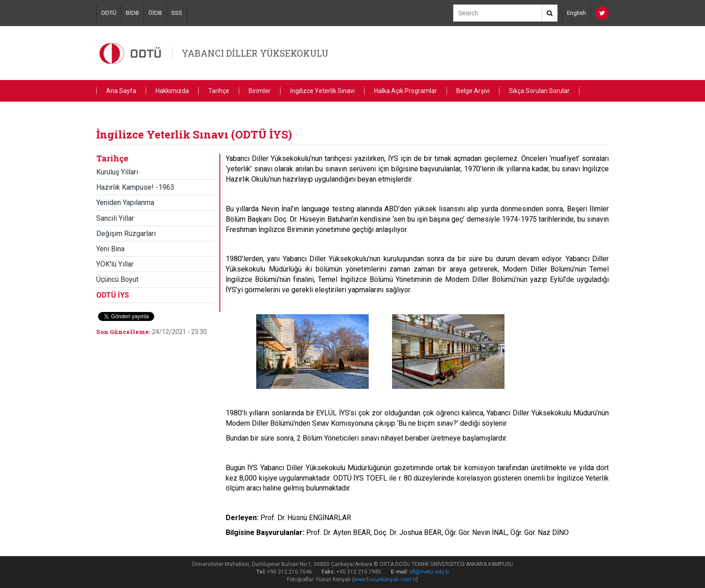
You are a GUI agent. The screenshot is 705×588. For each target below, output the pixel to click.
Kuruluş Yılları (117, 172)
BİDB (132, 13)
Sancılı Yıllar (115, 218)
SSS (177, 13)
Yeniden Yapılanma (125, 203)
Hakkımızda (172, 91)
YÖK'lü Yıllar (115, 264)
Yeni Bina (110, 249)
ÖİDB (155, 13)
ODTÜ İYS (113, 295)
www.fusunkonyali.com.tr (385, 579)
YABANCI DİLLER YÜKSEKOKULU (255, 53)
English (576, 13)
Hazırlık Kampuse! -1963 (135, 187)
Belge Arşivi (473, 91)
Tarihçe (219, 91)
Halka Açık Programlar (406, 91)
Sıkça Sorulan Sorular (539, 91)
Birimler (260, 91)
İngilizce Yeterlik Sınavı (322, 91)
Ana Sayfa (121, 91)
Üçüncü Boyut (117, 279)
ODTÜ (109, 13)
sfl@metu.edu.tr (429, 572)
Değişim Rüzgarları (126, 234)
